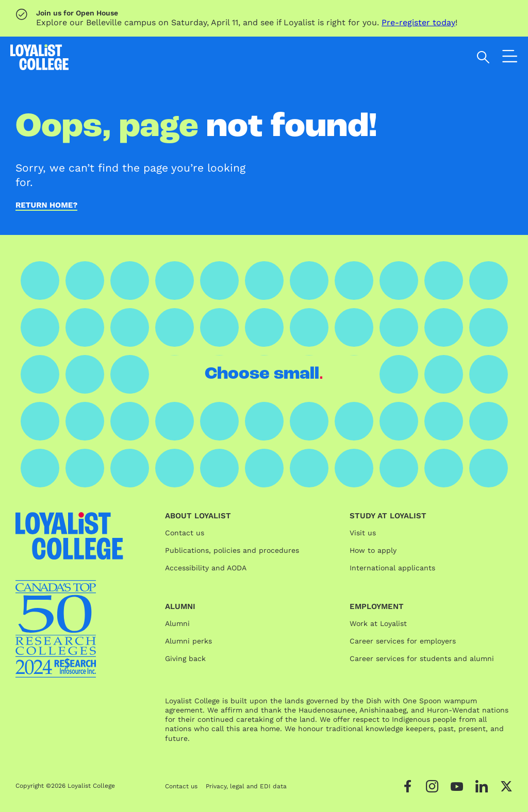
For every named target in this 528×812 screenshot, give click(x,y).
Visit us (363, 533)
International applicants (392, 568)
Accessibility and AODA (206, 568)
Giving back (185, 658)
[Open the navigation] (510, 59)
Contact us (185, 533)
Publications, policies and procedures (232, 550)
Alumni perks (188, 641)
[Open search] (483, 57)
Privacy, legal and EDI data (246, 786)
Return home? (46, 206)
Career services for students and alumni (422, 658)
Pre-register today (418, 22)
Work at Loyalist (378, 623)
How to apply (373, 550)
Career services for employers (403, 641)
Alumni (177, 623)
